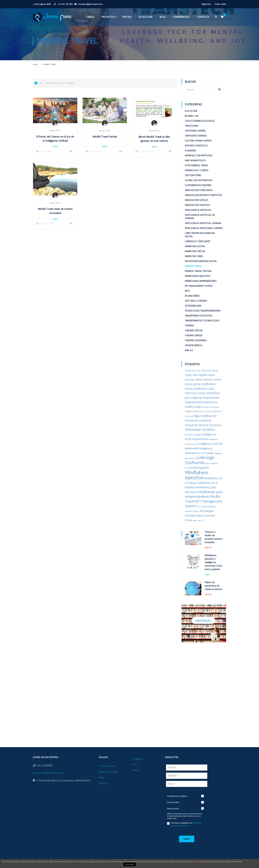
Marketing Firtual (195, 257)
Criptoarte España (195, 136)
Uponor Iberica (194, 351)
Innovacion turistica (197, 211)
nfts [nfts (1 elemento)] (198, 512)
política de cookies (197, 862)
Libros (90, 18)
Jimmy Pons (55, 136)
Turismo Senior (194, 341)
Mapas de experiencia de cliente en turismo (213, 591)
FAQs (135, 764)
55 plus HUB (145, 18)
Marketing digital (195, 252)
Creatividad (192, 131)
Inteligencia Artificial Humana (203, 229)
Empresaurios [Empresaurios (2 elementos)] (211, 403)
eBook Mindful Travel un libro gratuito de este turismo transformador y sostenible (154, 146)
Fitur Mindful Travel (197, 171)
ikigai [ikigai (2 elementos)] (197, 421)
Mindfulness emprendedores (201, 286)
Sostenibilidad (193, 311)
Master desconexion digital (201, 267)
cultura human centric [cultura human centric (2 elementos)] (208, 385)
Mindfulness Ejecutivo (198, 282)
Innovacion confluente (199, 196)
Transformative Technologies (202, 326)
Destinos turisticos (196, 151)
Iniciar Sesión (220, 4)
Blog (162, 18)
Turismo (189, 331)
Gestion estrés (193, 181)
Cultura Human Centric (198, 146)
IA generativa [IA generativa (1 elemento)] (216, 417)
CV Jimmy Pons (107, 766)
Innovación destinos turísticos (203, 201)
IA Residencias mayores (198, 191)
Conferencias (180, 18)
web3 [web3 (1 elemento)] (195, 526)
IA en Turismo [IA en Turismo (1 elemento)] (205, 417)
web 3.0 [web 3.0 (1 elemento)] (201, 526)
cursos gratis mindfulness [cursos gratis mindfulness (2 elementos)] (200, 389)
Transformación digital (199, 321)
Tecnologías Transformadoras (203, 316)
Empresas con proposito (199, 161)
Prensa (135, 770)
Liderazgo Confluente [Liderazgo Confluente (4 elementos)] (200, 465)
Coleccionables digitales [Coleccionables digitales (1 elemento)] (210, 376)
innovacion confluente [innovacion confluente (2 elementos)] (198, 426)
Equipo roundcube (108, 772)
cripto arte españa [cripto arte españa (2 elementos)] (196, 380)
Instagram (138, 759)
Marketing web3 (194, 262)
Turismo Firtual (194, 336)
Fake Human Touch (195, 166)
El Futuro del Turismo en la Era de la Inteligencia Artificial (55, 144)
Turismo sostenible (196, 346)
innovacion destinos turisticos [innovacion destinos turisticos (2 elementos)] (203, 430)
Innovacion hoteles (196, 206)
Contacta (202, 18)
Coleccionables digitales (200, 126)
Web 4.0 (189, 356)
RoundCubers (192, 301)
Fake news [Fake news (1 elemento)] (205, 413)
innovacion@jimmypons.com (90, 4)
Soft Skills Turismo (196, 306)
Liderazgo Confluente (198, 247)
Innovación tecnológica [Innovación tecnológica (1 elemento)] (193, 440)
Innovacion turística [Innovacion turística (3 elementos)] (200, 435)
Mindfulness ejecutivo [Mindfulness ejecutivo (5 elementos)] (197, 480)
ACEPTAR (129, 865)
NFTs (187, 296)
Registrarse (206, 4)
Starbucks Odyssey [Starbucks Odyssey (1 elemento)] (192, 517)
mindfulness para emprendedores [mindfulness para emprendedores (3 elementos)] (204, 500)
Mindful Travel (193, 272)
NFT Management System (199, 291)
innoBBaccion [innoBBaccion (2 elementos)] (209, 421)
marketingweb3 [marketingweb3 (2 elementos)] (199, 473)
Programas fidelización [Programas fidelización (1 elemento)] (208, 512)
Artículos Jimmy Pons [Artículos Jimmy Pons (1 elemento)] (193, 376)
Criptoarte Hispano (196, 141)
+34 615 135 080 (65, 4)
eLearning (191, 156)
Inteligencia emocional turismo (204, 234)
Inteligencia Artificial (198, 216)
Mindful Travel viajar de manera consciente (55, 216)
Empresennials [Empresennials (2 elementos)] (193, 408)
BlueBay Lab (192, 121)
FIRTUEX (126, 18)
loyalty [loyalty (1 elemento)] (208, 469)
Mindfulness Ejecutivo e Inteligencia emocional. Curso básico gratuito (213, 568)
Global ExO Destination (198, 186)
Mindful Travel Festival (105, 142)
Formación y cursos (197, 176)
